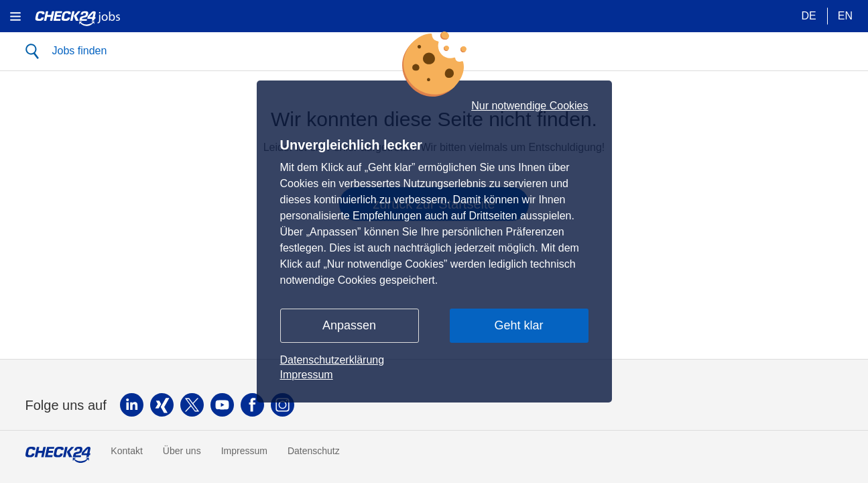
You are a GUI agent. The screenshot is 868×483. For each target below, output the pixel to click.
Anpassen (349, 325)
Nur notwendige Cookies (530, 106)
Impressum (307, 375)
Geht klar (518, 325)
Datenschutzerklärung (332, 360)
